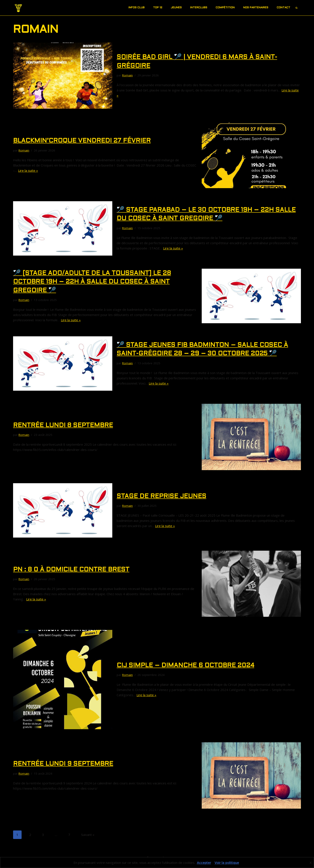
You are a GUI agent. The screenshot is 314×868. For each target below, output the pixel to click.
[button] (146, 8)
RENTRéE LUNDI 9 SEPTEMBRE (63, 764)
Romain (127, 75)
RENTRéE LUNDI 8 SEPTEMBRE (63, 426)
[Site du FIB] (19, 8)
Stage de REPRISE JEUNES (161, 497)
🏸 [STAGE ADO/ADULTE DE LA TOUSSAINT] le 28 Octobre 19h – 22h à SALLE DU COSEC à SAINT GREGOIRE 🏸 (92, 282)
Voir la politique (227, 863)
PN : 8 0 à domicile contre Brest (71, 570)
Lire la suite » (28, 170)
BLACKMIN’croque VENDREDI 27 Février (82, 141)
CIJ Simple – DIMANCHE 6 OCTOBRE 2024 (185, 666)
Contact (283, 8)
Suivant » (88, 835)
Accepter (204, 863)
